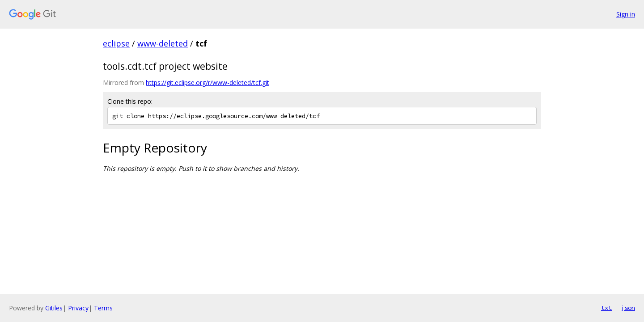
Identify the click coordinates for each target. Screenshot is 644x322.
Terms (103, 308)
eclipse (116, 43)
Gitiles (54, 308)
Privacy (78, 308)
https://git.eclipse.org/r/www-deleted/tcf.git (208, 83)
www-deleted (163, 43)
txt (606, 308)
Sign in (626, 14)
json (628, 308)
